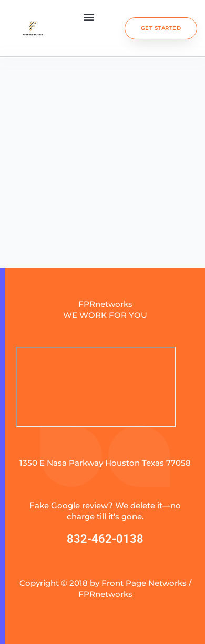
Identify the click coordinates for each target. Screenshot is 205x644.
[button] (89, 17)
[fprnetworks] (96, 387)
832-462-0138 (105, 539)
